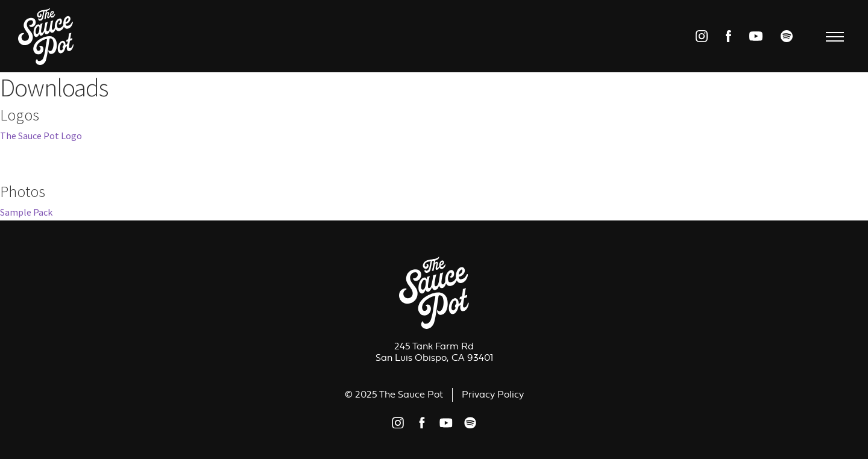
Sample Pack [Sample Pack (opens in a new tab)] (26, 212)
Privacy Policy (493, 395)
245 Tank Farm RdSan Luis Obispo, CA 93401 (434, 352)
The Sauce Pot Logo (41, 136)
